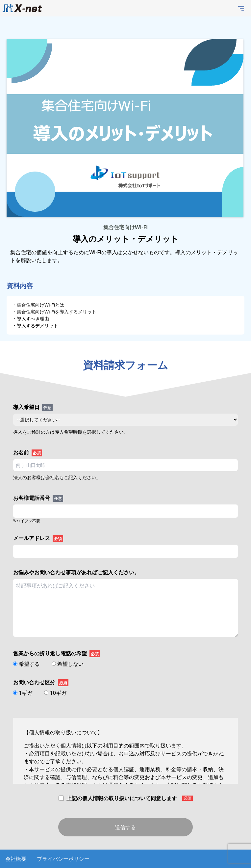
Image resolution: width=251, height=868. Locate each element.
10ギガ (55, 693)
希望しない (68, 664)
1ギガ (23, 693)
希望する (27, 664)
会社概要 (16, 859)
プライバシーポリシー (63, 859)
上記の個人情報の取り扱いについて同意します (126, 798)
